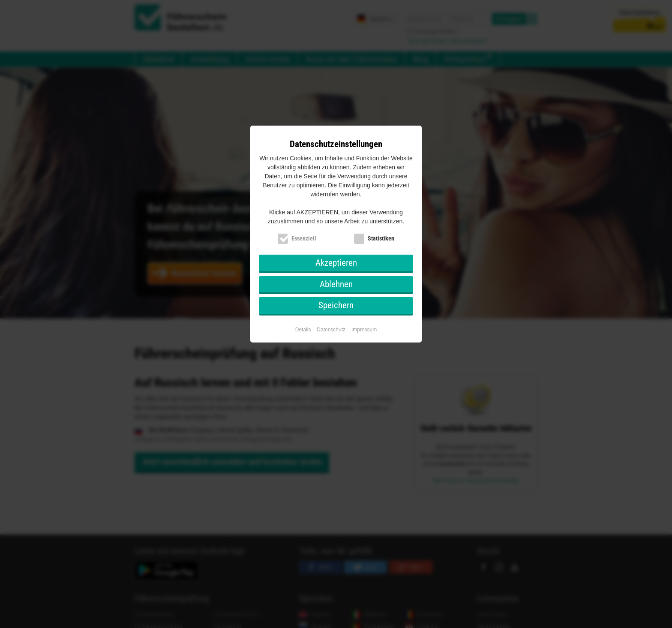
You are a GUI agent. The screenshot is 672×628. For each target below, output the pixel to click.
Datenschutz (331, 330)
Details (303, 330)
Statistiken (381, 238)
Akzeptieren (336, 263)
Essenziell (304, 238)
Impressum (364, 330)
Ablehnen (336, 284)
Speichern (336, 305)
